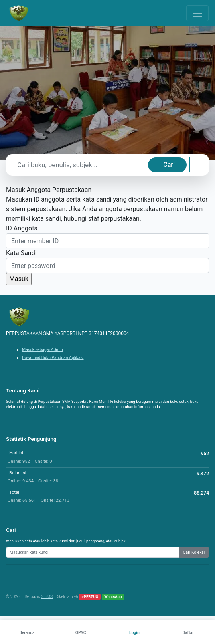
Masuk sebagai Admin (42, 350)
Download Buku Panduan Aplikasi (53, 358)
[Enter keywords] (93, 552)
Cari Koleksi (194, 552)
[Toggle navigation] (197, 13)
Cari (169, 165)
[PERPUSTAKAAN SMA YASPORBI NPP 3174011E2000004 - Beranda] (18, 13)
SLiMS (47, 597)
